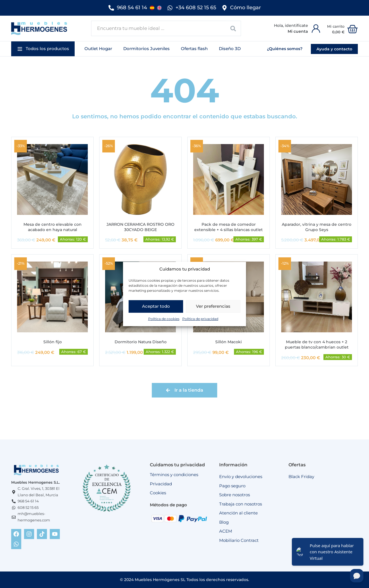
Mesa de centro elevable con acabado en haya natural (53, 227)
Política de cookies (164, 319)
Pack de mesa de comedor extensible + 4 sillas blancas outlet (229, 227)
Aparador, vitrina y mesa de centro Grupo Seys (317, 227)
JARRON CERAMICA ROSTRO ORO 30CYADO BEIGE (140, 227)
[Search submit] (233, 28)
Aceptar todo (156, 306)
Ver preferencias (213, 306)
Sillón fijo (53, 342)
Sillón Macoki (229, 342)
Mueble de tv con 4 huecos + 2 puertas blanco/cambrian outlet (317, 344)
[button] (43, 49)
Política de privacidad (200, 319)
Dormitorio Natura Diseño (141, 342)
